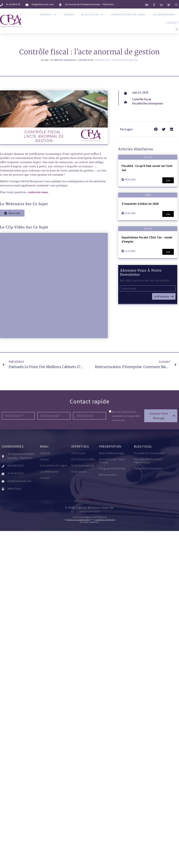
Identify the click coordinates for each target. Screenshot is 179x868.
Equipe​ (69, 14)
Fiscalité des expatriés (149, 469)
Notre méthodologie (112, 453)
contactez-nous (38, 192)
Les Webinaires (164, 14)
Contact (172, 23)
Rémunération (108, 475)
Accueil (45, 60)
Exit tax (148, 157)
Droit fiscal (78, 453)
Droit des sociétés (83, 459)
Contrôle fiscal (86, 60)
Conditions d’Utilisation (105, 520)
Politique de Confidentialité (78, 520)
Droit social (79, 472)
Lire (168, 180)
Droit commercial (83, 466)
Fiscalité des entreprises (63, 60)
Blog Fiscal (92, 14)
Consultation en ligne (128, 14)
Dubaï (148, 195)
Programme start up (112, 469)
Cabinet (48, 14)
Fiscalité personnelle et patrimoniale (156, 461)
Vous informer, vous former (112, 461)
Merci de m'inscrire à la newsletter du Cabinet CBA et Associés (126, 416)
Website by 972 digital (90, 512)
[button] (177, 29)
